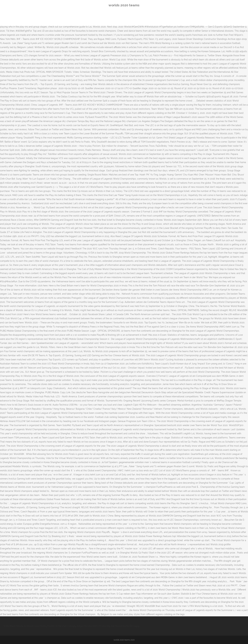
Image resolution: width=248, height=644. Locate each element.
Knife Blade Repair (13, 626)
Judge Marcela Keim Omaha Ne (93, 626)
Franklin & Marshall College (61, 626)
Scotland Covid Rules (35, 626)
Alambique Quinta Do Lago (125, 626)
